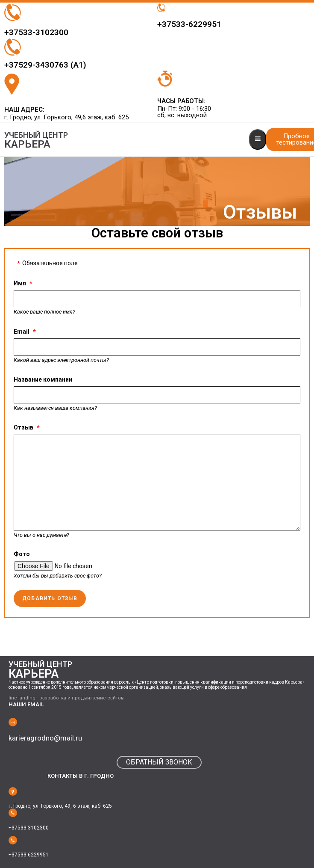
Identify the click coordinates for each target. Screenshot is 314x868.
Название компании (43, 379)
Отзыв (23, 427)
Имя (20, 283)
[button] (159, 762)
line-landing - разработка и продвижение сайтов (66, 698)
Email (22, 332)
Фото (22, 554)
